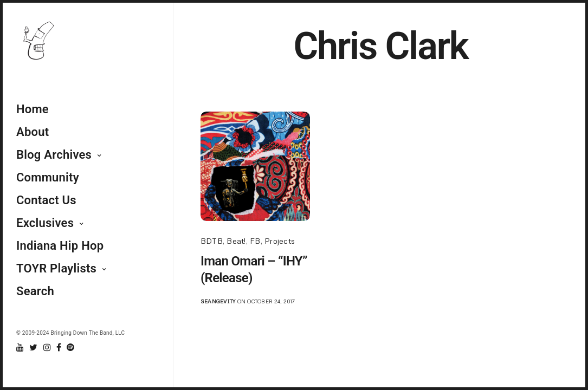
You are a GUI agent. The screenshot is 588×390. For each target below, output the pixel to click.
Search (35, 291)
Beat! (236, 241)
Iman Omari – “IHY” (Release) (254, 269)
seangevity (218, 301)
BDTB (212, 241)
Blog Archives (54, 155)
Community (48, 177)
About (33, 132)
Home (33, 109)
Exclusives (45, 223)
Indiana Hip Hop (60, 246)
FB (255, 241)
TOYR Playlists (56, 268)
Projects (280, 241)
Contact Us (46, 200)
